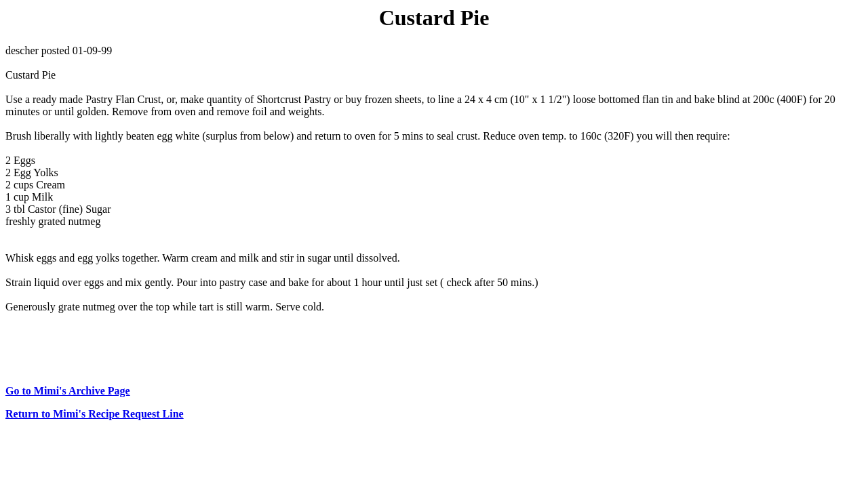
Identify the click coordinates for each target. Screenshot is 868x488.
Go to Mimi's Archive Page (68, 391)
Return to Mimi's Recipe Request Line (95, 414)
